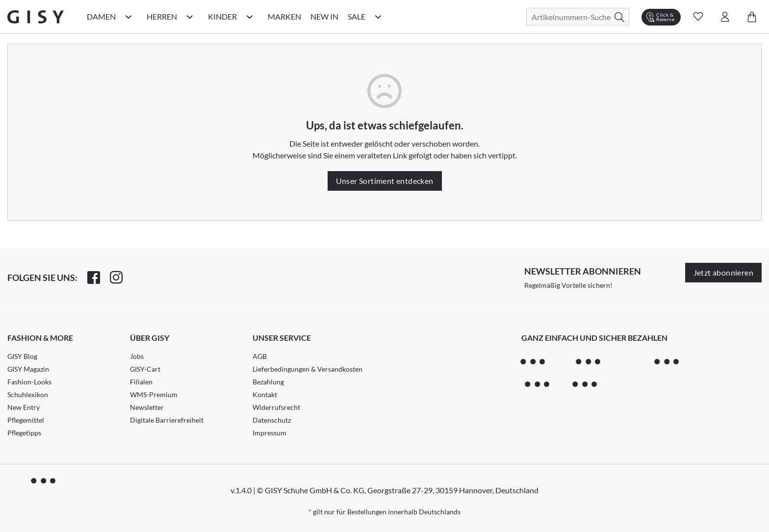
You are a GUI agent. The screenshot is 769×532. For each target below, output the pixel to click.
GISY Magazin (28, 369)
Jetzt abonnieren (723, 272)
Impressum (269, 433)
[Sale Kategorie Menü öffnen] (378, 17)
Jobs (137, 356)
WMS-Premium (154, 394)
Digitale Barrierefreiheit (167, 420)
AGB (260, 356)
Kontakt (265, 394)
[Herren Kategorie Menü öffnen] (190, 17)
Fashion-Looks (29, 382)
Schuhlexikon (28, 394)
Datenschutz (272, 420)
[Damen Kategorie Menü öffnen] (128, 17)
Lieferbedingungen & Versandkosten (308, 369)
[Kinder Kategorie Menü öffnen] (250, 17)
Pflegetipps (24, 433)
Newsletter (147, 407)
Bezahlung (268, 382)
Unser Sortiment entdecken (385, 181)
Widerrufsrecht (276, 407)
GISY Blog (22, 356)
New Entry (24, 407)
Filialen (141, 382)
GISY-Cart (145, 369)
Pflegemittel (26, 420)
